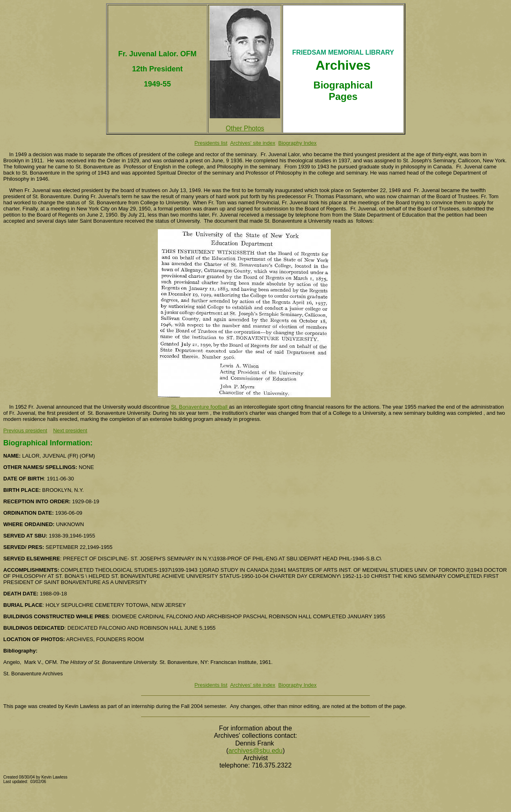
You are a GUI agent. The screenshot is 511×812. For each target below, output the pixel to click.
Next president (70, 430)
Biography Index (297, 143)
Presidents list (211, 143)
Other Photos (245, 128)
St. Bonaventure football (200, 407)
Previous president (25, 430)
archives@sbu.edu (255, 751)
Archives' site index (253, 143)
